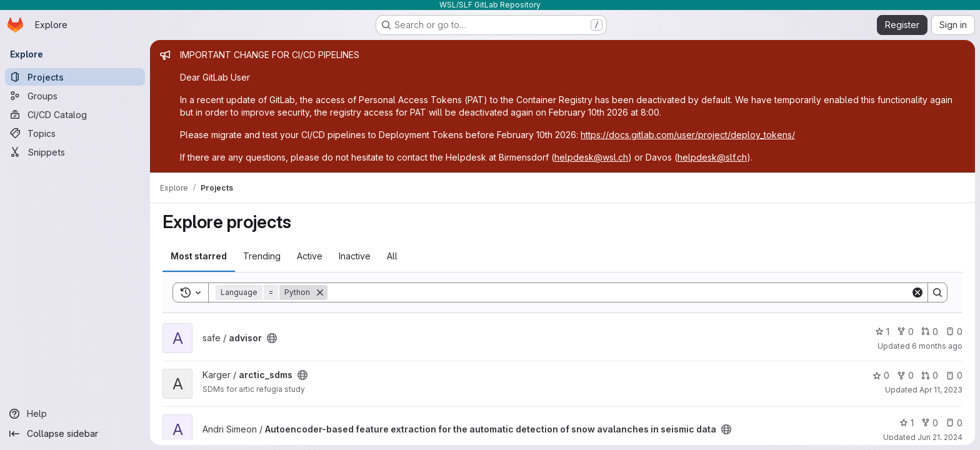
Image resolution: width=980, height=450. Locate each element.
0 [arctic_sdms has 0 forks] (905, 375)
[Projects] (75, 77)
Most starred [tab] (199, 256)
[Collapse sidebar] (75, 434)
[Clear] (917, 292)
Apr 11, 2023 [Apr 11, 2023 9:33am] (941, 390)
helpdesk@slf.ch (712, 157)
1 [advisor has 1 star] (882, 332)
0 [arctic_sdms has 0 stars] (881, 375)
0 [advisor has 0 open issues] (954, 332)
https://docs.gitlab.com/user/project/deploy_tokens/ (688, 135)
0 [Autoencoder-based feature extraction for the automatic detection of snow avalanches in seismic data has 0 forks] (930, 423)
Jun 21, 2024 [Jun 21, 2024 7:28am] (940, 437)
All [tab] (392, 256)
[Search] (619, 292)
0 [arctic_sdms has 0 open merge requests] (930, 375)
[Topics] (75, 133)
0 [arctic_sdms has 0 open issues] (954, 375)
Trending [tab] (262, 256)
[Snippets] (75, 152)
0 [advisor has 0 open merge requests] (930, 332)
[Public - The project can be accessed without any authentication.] (272, 338)
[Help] (75, 414)
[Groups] (75, 96)
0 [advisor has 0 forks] (905, 332)
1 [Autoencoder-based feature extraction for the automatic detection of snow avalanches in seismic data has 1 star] (907, 423)
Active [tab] (310, 256)
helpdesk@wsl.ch (591, 157)
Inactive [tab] (355, 256)
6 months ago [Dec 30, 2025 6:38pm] (937, 346)
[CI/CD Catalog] (75, 114)
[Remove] (320, 292)
